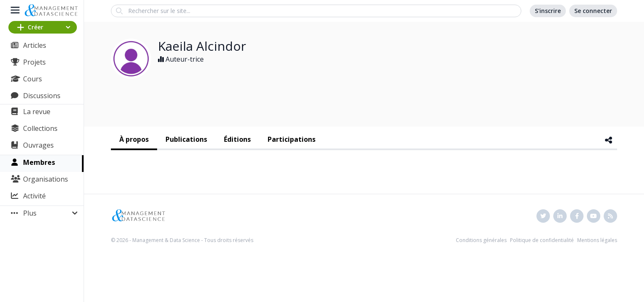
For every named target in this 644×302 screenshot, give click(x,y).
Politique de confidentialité (542, 240)
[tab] (134, 140)
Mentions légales (597, 240)
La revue (37, 112)
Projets (34, 62)
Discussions (42, 96)
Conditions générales (481, 240)
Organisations (46, 179)
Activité (34, 196)
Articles (35, 45)
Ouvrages (38, 145)
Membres (39, 162)
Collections (40, 128)
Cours (33, 79)
